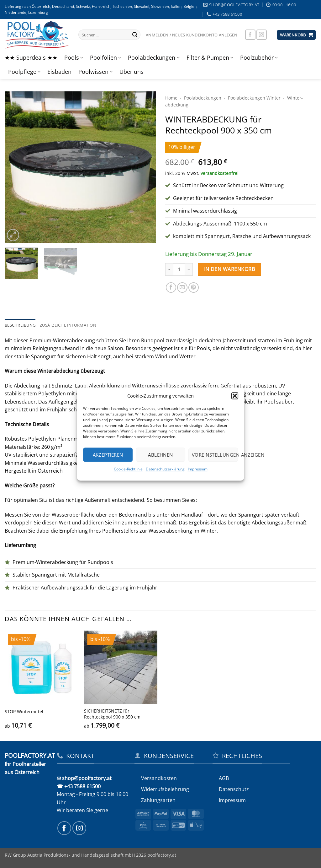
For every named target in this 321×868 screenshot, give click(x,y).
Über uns (132, 72)
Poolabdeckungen (154, 57)
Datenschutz (234, 789)
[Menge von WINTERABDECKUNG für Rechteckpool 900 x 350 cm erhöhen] (189, 269)
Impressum (198, 469)
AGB (224, 778)
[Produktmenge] (179, 269)
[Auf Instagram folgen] (262, 35)
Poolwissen (95, 72)
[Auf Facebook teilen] (171, 288)
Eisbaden (59, 72)
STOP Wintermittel (24, 712)
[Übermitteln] (135, 35)
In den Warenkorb (229, 269)
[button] (235, 396)
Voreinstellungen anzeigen (215, 455)
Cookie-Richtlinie (128, 469)
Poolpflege (24, 72)
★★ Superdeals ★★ (31, 57)
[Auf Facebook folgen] (250, 35)
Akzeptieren (108, 455)
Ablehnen (160, 455)
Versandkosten (159, 778)
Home (171, 98)
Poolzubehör (259, 57)
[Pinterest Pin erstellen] (194, 288)
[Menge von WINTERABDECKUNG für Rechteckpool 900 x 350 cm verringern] (169, 269)
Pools (74, 57)
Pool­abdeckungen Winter (254, 98)
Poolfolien (105, 57)
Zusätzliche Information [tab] (68, 325)
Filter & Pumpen (210, 57)
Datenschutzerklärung (165, 469)
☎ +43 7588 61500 (79, 786)
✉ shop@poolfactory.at (84, 778)
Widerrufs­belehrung (165, 789)
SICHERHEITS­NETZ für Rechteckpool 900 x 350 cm (112, 714)
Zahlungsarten (158, 800)
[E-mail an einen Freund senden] (182, 288)
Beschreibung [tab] (20, 325)
